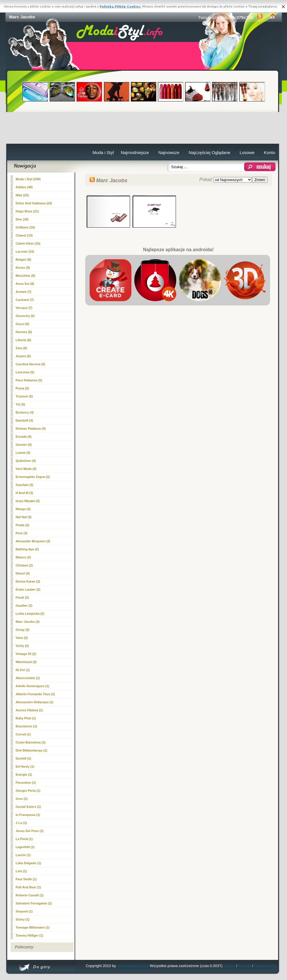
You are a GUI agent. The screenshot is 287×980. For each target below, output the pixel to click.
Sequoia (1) (24, 911)
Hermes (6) (24, 332)
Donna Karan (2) (28, 581)
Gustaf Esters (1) (28, 807)
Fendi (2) (22, 597)
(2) (28, 622)
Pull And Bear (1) (28, 887)
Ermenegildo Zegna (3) (33, 477)
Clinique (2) (24, 565)
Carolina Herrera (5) (31, 364)
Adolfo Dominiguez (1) (33, 686)
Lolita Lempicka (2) (30, 614)
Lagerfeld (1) (25, 847)
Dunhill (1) (24, 758)
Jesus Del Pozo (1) (30, 831)
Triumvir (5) (24, 396)
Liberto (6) (24, 340)
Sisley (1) (23, 919)
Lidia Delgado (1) (29, 863)
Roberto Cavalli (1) (30, 895)
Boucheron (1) (27, 726)
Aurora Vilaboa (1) (29, 710)
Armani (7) (24, 292)
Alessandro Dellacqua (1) (35, 702)
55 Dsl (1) (23, 670)
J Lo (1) (21, 823)
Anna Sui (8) (25, 284)
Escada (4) (24, 437)
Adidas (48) (24, 187)
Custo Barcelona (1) (31, 742)
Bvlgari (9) (24, 260)
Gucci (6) (23, 324)
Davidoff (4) (25, 420)
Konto (269, 152)
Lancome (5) (25, 372)
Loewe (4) (23, 453)
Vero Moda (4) (26, 469)
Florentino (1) (26, 783)
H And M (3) (25, 493)
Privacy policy (265, 966)
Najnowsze (169, 152)
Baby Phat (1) (26, 718)
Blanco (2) (23, 557)
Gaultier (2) (24, 606)
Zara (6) (22, 348)
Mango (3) (23, 509)
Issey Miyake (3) (28, 501)
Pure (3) (22, 533)
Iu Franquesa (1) (28, 815)
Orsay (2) (23, 630)
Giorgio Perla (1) (28, 791)
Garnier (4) (24, 445)
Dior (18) (22, 219)
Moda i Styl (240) (28, 179)
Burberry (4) (25, 412)
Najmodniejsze (135, 152)
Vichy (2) (22, 646)
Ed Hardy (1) (25, 766)
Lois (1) (21, 871)
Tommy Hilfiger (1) (30, 935)
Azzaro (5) (23, 356)
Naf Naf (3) (24, 517)
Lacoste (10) (25, 251)
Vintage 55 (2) (26, 654)
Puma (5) (22, 388)
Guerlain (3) (25, 485)
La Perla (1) (24, 839)
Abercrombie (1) (28, 678)
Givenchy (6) (25, 316)
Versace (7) (24, 308)
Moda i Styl (103, 152)
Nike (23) (22, 195)
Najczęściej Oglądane (209, 152)
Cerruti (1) (23, 734)
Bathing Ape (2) (27, 549)
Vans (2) (22, 638)
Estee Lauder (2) (28, 589)
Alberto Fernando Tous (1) (35, 694)
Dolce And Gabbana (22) (34, 203)
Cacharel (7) (25, 300)
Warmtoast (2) (26, 662)
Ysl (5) (21, 404)
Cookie (229, 966)
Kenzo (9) (23, 268)
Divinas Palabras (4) (31, 428)
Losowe (247, 152)
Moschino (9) (26, 276)
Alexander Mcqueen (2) (33, 541)
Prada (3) (23, 525)
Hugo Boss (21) (27, 211)
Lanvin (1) (23, 855)
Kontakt (245, 966)
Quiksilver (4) (26, 461)
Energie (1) (24, 775)
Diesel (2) (23, 573)
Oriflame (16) (25, 227)
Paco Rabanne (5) (29, 380)
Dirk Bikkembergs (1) (32, 750)
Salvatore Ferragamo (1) (34, 903)
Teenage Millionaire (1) (33, 927)
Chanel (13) (24, 235)
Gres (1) (22, 799)
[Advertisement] (144, 128)
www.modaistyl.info (133, 966)
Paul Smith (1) (26, 879)
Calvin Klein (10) (28, 243)
